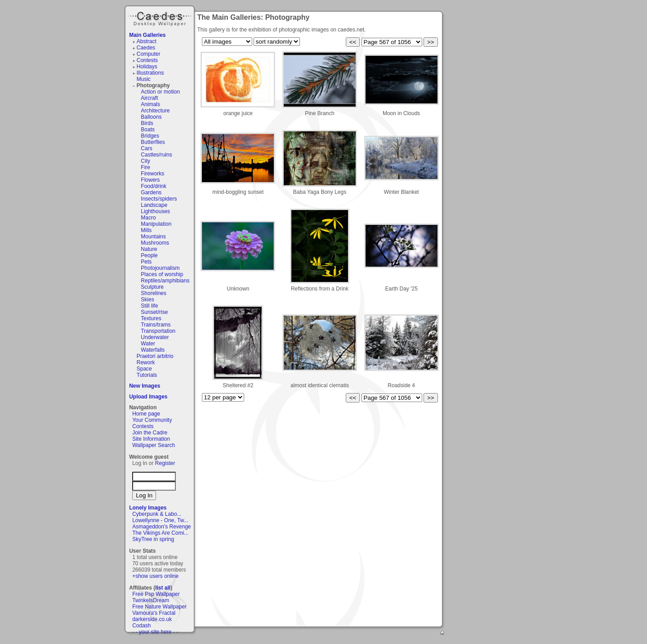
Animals (150, 104)
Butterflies (153, 142)
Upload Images (148, 397)
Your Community (152, 420)
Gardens (151, 192)
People (149, 255)
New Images (145, 386)
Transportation (158, 331)
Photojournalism (160, 268)
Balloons (151, 117)
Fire (145, 167)
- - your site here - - (155, 632)
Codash (141, 626)
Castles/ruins (156, 155)
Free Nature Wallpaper (159, 607)
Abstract (147, 41)
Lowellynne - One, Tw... (160, 520)
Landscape (154, 205)
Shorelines (154, 293)
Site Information (151, 439)
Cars (146, 148)
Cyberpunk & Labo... (157, 514)
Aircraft (149, 98)
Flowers (150, 180)
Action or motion (160, 92)
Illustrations (150, 73)
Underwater (155, 337)
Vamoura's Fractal (154, 613)
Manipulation (156, 224)
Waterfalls (153, 350)
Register (165, 463)
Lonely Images (148, 508)
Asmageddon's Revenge (161, 527)
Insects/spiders (159, 199)
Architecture (155, 111)
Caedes (161, 18)
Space (144, 369)
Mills (146, 230)
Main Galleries (147, 35)
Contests (147, 60)
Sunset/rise (154, 312)
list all (163, 588)
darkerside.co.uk (152, 619)
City (145, 161)
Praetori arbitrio (155, 356)
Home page (146, 414)
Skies (147, 300)
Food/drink (154, 186)
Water (148, 344)
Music (144, 79)
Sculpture (152, 287)
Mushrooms (155, 243)
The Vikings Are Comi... (160, 533)
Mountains (153, 237)
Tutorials (147, 375)
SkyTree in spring (153, 539)
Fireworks (152, 174)
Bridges (150, 136)
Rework (146, 362)
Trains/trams (156, 325)
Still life (149, 306)
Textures (151, 318)
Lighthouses (155, 211)
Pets (146, 262)
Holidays (147, 67)
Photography (153, 85)
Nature (149, 249)
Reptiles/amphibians (165, 281)
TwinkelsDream (151, 600)
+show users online (155, 576)
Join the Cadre (150, 433)
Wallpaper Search (154, 445)
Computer (149, 54)
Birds (147, 123)
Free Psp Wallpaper (156, 594)
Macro (148, 218)
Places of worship (162, 274)
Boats (148, 130)
